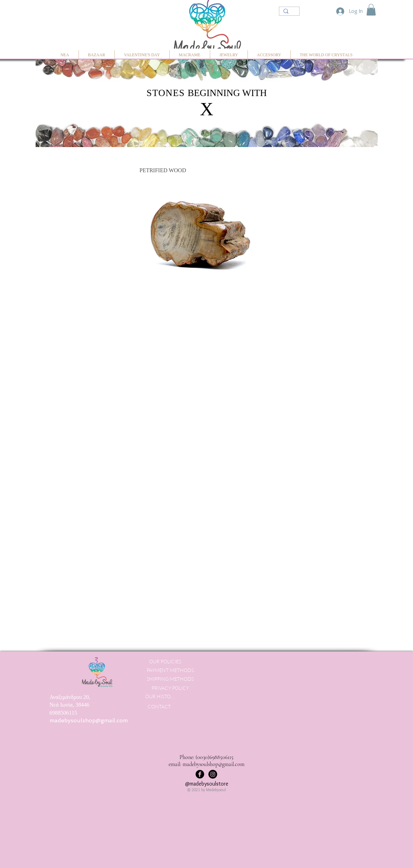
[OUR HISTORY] (161, 696)
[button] (371, 10)
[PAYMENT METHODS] (170, 670)
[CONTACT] (159, 706)
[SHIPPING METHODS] (170, 679)
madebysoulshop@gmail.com (89, 720)
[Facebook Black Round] (200, 774)
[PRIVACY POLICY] (170, 688)
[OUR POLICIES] (165, 661)
